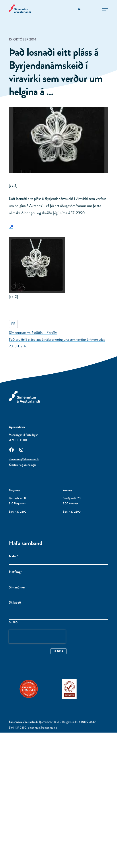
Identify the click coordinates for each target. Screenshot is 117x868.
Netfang (16, 572)
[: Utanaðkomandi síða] (11, 226)
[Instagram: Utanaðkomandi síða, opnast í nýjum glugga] (21, 449)
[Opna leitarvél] (80, 9)
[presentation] (37, 637)
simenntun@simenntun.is (24, 460)
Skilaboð (15, 603)
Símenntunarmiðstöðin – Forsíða (33, 333)
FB (13, 324)
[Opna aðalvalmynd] (105, 9)
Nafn (13, 556)
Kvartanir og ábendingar (23, 465)
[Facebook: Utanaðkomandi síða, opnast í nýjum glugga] (12, 449)
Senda (58, 651)
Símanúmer (17, 588)
